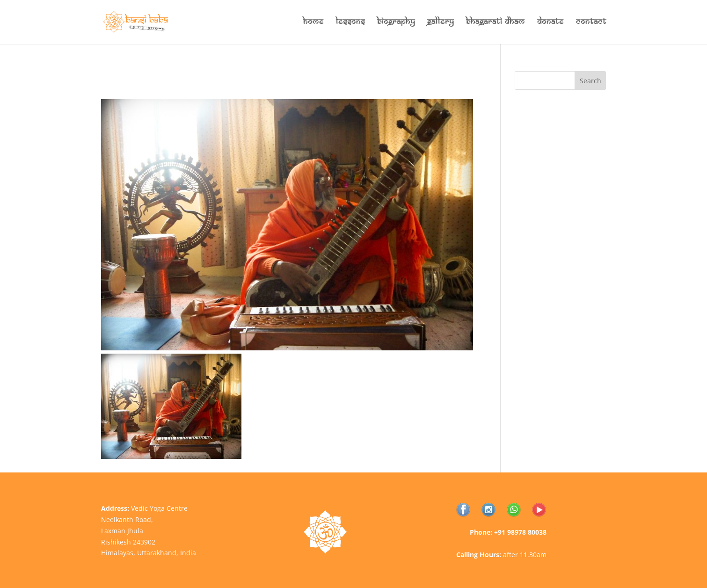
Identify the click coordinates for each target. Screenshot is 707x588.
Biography (396, 23)
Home (313, 23)
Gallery (441, 23)
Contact (591, 23)
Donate (550, 23)
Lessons (350, 23)
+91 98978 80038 (520, 532)
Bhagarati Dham (496, 23)
